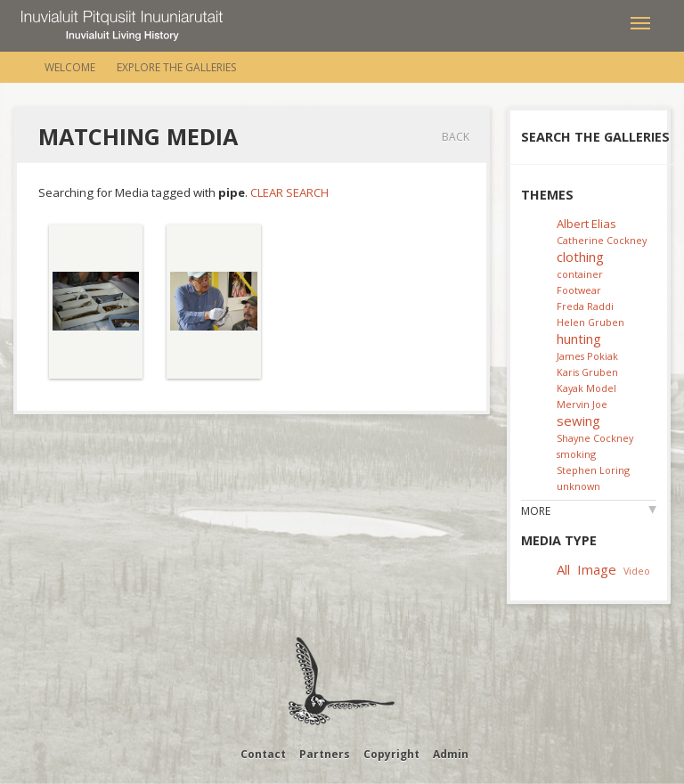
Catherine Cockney (602, 240)
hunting (579, 339)
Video (637, 571)
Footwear (579, 290)
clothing (580, 257)
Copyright (391, 754)
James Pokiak (587, 356)
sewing (578, 421)
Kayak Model (586, 388)
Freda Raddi (585, 306)
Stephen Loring (593, 470)
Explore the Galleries (176, 67)
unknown (578, 486)
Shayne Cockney (595, 438)
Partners (325, 754)
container (580, 274)
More (536, 511)
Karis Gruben (587, 372)
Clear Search (289, 192)
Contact (263, 754)
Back (456, 137)
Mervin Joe (582, 404)
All (563, 569)
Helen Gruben (590, 322)
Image (597, 569)
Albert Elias (586, 224)
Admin (451, 754)
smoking (576, 454)
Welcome (70, 67)
